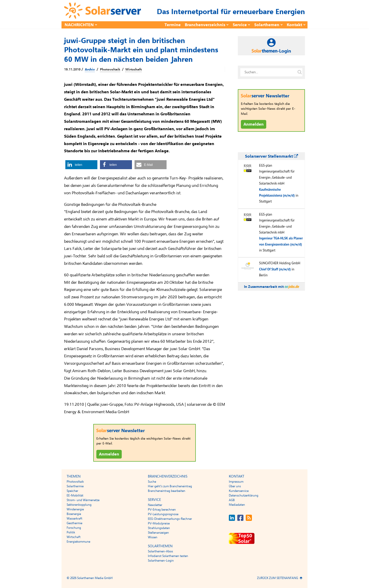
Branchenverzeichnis (205, 25)
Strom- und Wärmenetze (83, 500)
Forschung (74, 528)
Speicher (72, 491)
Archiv (90, 69)
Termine (173, 25)
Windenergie (75, 509)
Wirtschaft (134, 69)
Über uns (235, 486)
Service (240, 25)
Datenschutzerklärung (244, 495)
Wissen (153, 537)
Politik (71, 532)
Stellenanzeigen (158, 533)
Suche (152, 482)
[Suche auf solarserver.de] (300, 72)
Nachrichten (79, 25)
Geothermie (74, 523)
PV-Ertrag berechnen (162, 510)
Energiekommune (78, 542)
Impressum (236, 482)
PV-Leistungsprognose (163, 514)
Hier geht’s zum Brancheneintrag (170, 486)
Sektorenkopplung (79, 505)
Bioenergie (74, 514)
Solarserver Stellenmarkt (271, 156)
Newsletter (155, 505)
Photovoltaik (110, 69)
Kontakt (294, 25)
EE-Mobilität (75, 495)
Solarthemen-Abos (160, 551)
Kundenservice (239, 491)
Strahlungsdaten (159, 528)
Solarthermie (75, 486)
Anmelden (109, 454)
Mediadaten (237, 505)
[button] (81, 165)
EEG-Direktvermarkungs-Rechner (170, 519)
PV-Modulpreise (159, 523)
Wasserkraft (74, 519)
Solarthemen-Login (161, 561)
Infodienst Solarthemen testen (168, 556)
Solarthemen (267, 25)
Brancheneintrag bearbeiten (167, 491)
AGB (232, 500)
